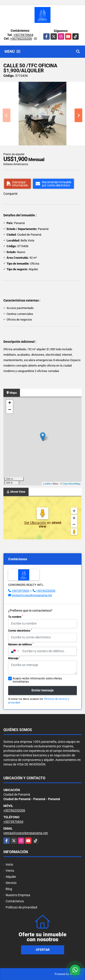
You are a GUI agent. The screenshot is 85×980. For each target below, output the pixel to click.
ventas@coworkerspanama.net (32, 595)
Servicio (11, 883)
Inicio (9, 864)
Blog (9, 889)
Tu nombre (16, 617)
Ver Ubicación (35, 523)
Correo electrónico (20, 630)
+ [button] (10, 403)
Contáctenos (15, 901)
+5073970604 (23, 35)
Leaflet (47, 484)
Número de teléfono (21, 644)
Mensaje (14, 658)
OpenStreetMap (72, 484)
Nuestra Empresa (18, 895)
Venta (10, 871)
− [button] (10, 410)
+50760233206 (21, 39)
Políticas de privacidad (21, 907)
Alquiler (11, 877)
